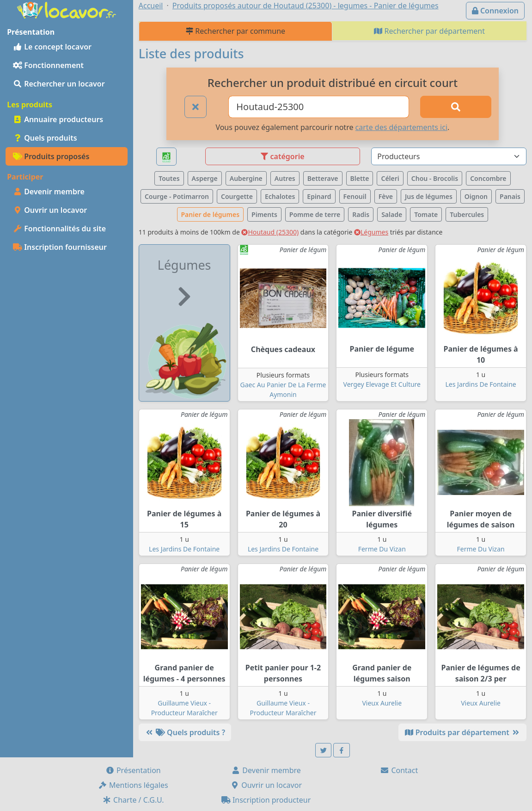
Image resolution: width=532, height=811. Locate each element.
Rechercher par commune (235, 31)
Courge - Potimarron (177, 196)
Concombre (488, 178)
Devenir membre (49, 192)
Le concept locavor (52, 47)
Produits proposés (51, 156)
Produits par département (462, 732)
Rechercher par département (429, 31)
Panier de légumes (211, 214)
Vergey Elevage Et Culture (382, 384)
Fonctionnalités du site (59, 229)
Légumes (371, 232)
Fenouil (355, 196)
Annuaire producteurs (58, 119)
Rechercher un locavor (59, 84)
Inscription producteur (266, 800)
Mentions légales (133, 785)
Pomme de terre (315, 214)
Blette (360, 178)
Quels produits (45, 138)
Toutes (169, 178)
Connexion (495, 11)
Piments (264, 214)
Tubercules (467, 214)
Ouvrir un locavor (50, 210)
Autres (285, 178)
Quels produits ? (185, 732)
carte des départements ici (401, 127)
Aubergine (246, 178)
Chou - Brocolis (435, 178)
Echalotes (280, 196)
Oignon (476, 196)
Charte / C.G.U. (133, 800)
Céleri (390, 178)
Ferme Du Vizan (382, 549)
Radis (361, 214)
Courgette (237, 196)
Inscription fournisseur (60, 247)
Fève (386, 196)
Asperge (205, 178)
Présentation (133, 770)
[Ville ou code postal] (319, 107)
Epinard (319, 196)
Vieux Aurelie (382, 703)
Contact (399, 770)
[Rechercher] (456, 107)
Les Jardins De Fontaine (481, 384)
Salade (392, 214)
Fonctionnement (48, 65)
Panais (510, 196)
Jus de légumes (429, 196)
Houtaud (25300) (270, 232)
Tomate (426, 214)
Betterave (323, 178)
